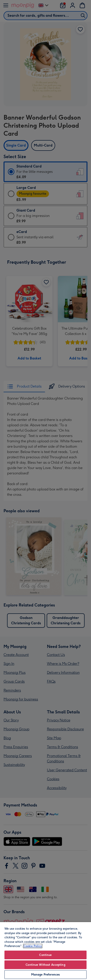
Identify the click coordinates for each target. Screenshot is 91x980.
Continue (45, 955)
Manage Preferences (45, 975)
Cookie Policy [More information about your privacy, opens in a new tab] (33, 946)
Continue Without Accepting (45, 965)
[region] (45, 951)
